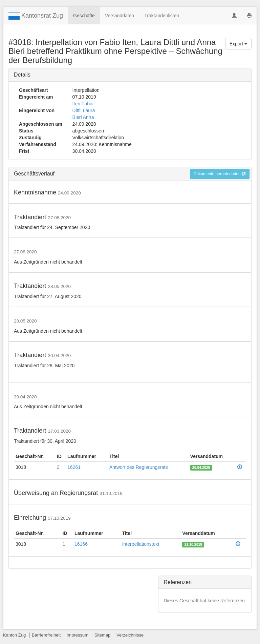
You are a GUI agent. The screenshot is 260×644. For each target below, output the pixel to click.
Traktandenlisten (162, 16)
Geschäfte (84, 16)
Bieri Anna (83, 117)
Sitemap (103, 635)
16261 (74, 467)
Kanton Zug (14, 635)
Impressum (78, 635)
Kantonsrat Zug (36, 16)
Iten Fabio (83, 104)
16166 (81, 544)
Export (238, 44)
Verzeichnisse (130, 635)
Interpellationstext (141, 544)
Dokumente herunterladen (220, 174)
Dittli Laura (84, 110)
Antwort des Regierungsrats (139, 467)
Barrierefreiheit (46, 635)
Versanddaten (120, 16)
